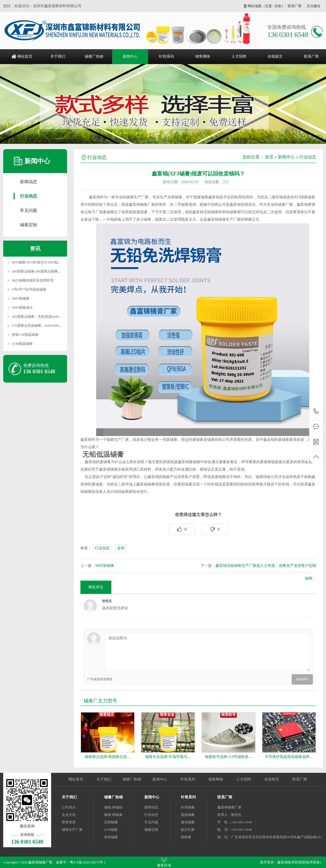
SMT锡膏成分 (22, 307)
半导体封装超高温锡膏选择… (289, 757)
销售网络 (203, 56)
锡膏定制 (28, 225)
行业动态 (28, 196)
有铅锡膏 (111, 837)
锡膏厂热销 (94, 56)
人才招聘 (239, 56)
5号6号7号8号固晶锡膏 (29, 289)
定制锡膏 (111, 822)
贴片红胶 (188, 830)
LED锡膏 (111, 830)
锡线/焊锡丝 (113, 807)
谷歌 (278, 6)
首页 (269, 157)
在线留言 (275, 56)
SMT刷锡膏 (21, 298)
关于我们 (58, 56)
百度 (268, 6)
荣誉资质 (69, 822)
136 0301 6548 (316, 412)
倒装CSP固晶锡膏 (25, 335)
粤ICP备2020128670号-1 (88, 862)
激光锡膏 (188, 822)
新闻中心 (130, 56)
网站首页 (25, 56)
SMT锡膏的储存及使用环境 (33, 280)
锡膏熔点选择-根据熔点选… (108, 757)
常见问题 (28, 210)
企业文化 (69, 815)
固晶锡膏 (188, 815)
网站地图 (255, 6)
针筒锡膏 (188, 807)
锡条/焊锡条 (113, 815)
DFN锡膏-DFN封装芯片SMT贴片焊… (40, 262)
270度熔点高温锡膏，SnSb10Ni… (37, 326)
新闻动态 (28, 182)
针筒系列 (166, 56)
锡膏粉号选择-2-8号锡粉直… (228, 757)
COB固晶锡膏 (22, 344)
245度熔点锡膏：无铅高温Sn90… (37, 316)
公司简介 (69, 807)
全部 (121, 548)
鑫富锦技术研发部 (291, 862)
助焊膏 (186, 837)
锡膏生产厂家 (72, 830)
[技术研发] (313, 862)
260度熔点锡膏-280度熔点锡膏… (36, 271)
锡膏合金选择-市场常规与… (168, 757)
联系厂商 (295, 6)
